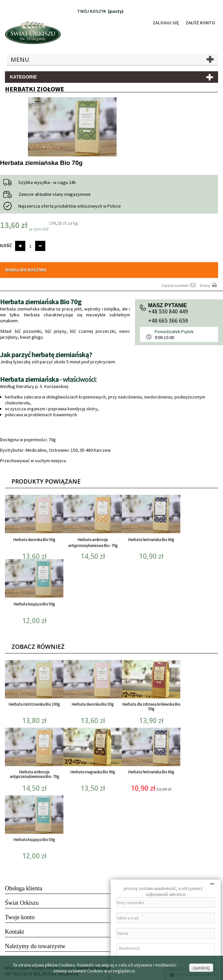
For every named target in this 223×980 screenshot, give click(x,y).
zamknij (201, 968)
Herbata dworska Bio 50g (34, 540)
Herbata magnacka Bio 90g (93, 772)
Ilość (6, 245)
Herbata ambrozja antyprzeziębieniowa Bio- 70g (93, 543)
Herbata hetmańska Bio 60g (151, 540)
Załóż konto (200, 23)
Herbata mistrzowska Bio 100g (34, 704)
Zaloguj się (166, 23)
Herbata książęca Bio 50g (34, 604)
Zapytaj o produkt (179, 285)
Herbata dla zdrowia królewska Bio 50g (151, 707)
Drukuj (209, 285)
